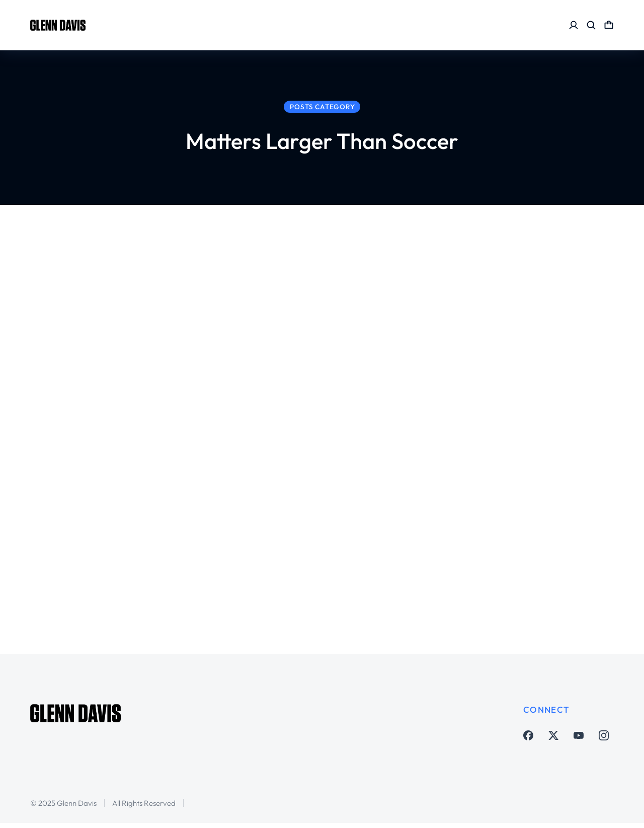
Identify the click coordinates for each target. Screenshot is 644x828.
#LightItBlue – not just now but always (216, 425)
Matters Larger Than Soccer (186, 335)
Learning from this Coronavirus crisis (192, 545)
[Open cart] (609, 25)
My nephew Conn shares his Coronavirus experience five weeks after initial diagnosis (532, 425)
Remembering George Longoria (204, 306)
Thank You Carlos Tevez (519, 305)
